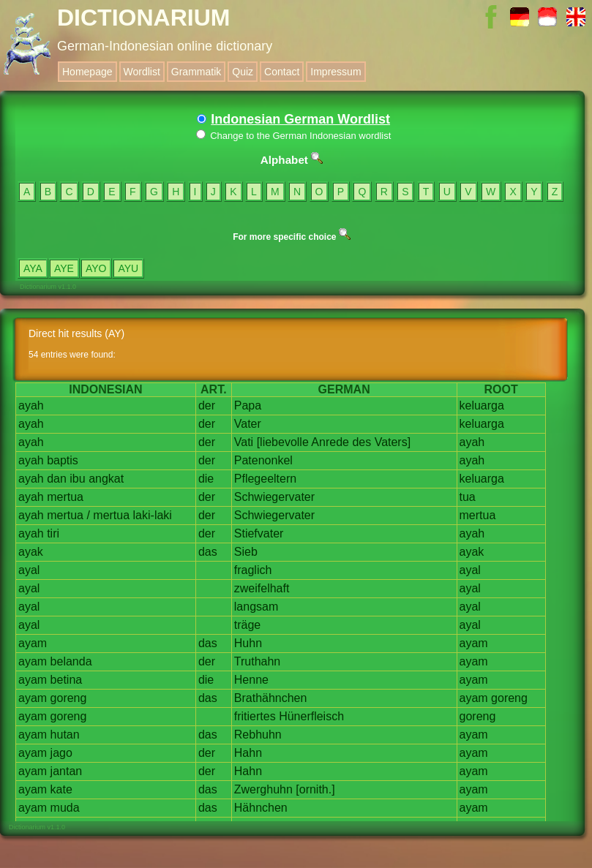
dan (57, 479)
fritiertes (255, 716)
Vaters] (393, 442)
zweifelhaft (262, 588)
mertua (65, 497)
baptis (63, 460)
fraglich (253, 570)
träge (247, 625)
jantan (67, 771)
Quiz (243, 72)
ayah (31, 405)
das (208, 552)
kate (61, 789)
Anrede (330, 442)
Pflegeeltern (265, 479)
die (206, 479)
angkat (106, 479)
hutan (65, 735)
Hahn (248, 753)
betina (67, 680)
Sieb (246, 552)
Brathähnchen (271, 698)
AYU (128, 268)
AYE (64, 268)
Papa (248, 405)
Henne (251, 680)
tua (468, 497)
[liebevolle (283, 442)
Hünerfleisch (311, 716)
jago (61, 753)
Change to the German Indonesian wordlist (294, 136)
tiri (53, 533)
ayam (33, 643)
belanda (71, 661)
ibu (77, 479)
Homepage (87, 72)
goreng (69, 698)
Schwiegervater (274, 497)
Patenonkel (263, 460)
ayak (31, 552)
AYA (33, 268)
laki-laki (153, 515)
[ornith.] (315, 789)
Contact (282, 72)
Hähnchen (261, 808)
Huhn (248, 643)
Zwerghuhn (263, 789)
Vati (244, 442)
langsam (256, 607)
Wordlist (142, 72)
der (207, 405)
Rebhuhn (258, 735)
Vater (248, 424)
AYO (96, 268)
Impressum (336, 72)
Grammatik (196, 72)
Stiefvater (259, 533)
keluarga (482, 405)
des (361, 442)
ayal (29, 570)
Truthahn (257, 661)
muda (65, 808)
